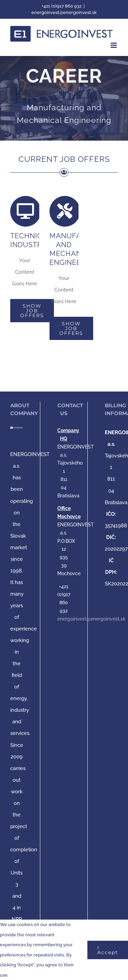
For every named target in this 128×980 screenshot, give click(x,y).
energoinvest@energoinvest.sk (64, 12)
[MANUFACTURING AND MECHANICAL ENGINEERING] (64, 98)
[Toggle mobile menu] (114, 45)
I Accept (108, 950)
